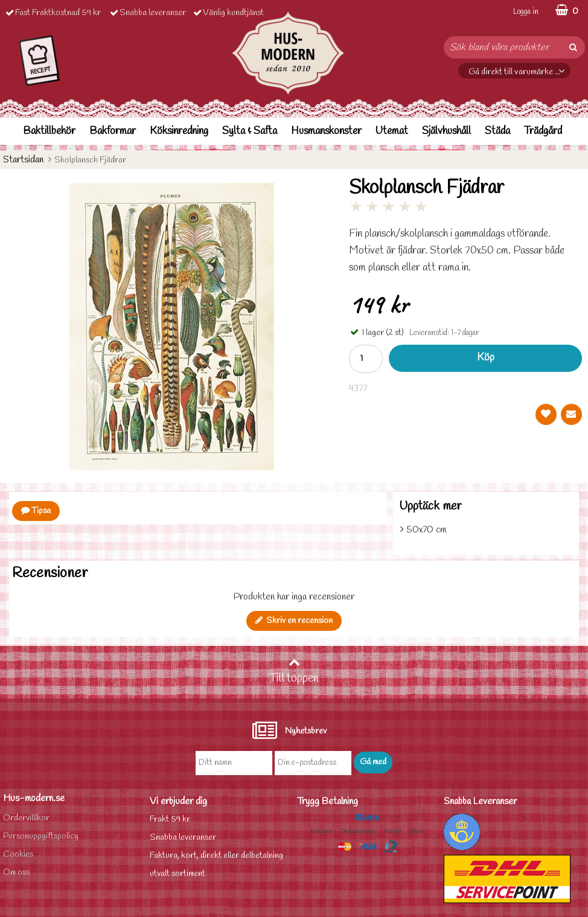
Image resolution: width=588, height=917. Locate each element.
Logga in (526, 12)
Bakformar (113, 131)
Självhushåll (446, 131)
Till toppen (294, 671)
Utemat (392, 131)
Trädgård (543, 131)
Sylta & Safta (250, 131)
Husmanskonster (326, 131)
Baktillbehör (49, 131)
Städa (497, 131)
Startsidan (23, 160)
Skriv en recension (294, 621)
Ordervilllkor (26, 818)
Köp (486, 358)
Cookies (18, 855)
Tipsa (36, 511)
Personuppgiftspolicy (41, 836)
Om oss (16, 873)
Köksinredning (179, 131)
